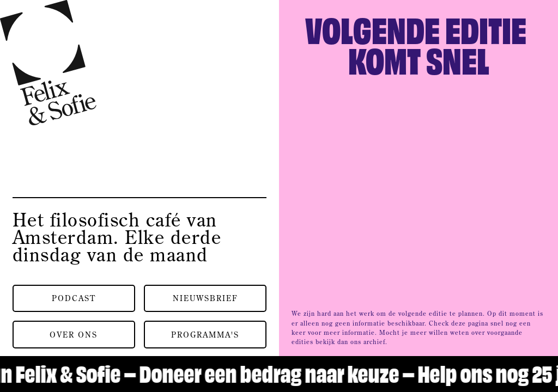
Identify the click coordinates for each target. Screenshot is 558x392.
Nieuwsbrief (205, 298)
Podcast (74, 298)
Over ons (74, 335)
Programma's (205, 335)
